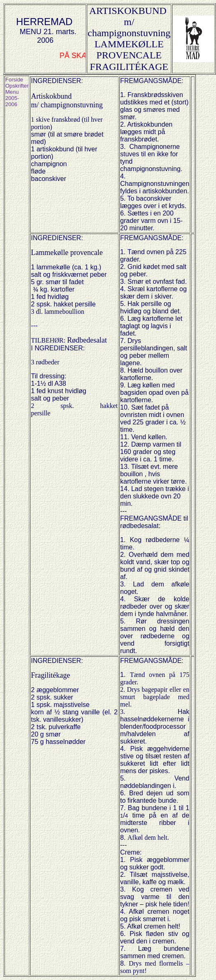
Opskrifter (17, 86)
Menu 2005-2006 (12, 98)
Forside (14, 80)
